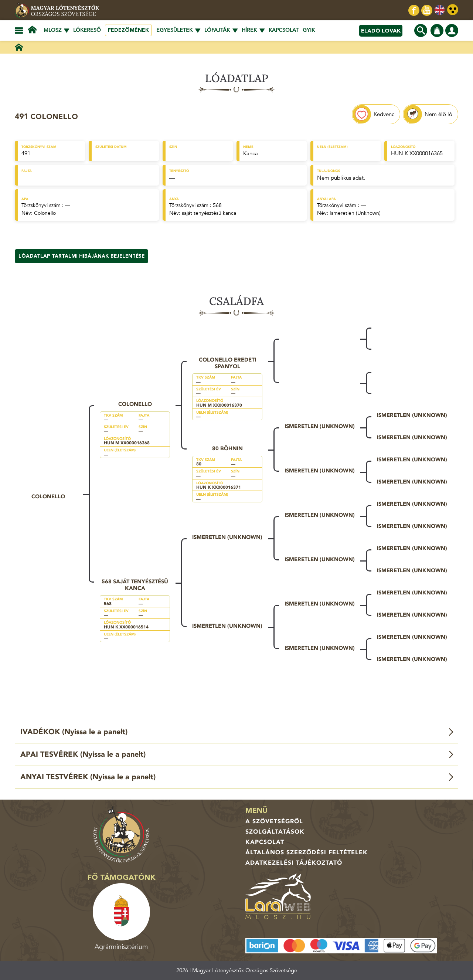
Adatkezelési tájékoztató (294, 863)
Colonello (45, 213)
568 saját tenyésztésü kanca (135, 585)
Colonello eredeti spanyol (227, 363)
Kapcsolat (284, 30)
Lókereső (87, 30)
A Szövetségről (274, 821)
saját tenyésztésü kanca (209, 213)
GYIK (309, 30)
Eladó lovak (381, 31)
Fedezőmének (128, 30)
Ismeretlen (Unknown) (355, 213)
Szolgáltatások (275, 832)
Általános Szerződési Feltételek (307, 852)
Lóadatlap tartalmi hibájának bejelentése (81, 256)
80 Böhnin (227, 448)
